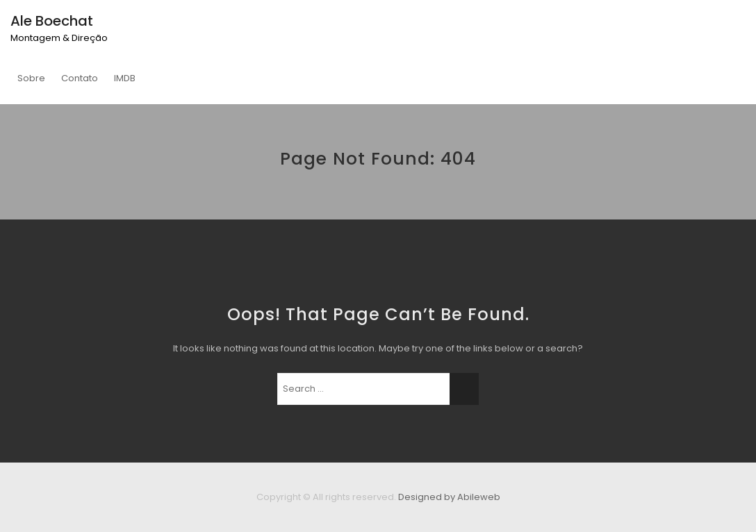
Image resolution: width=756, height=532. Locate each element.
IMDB (125, 78)
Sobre (31, 78)
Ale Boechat (52, 21)
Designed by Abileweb (449, 497)
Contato (80, 78)
